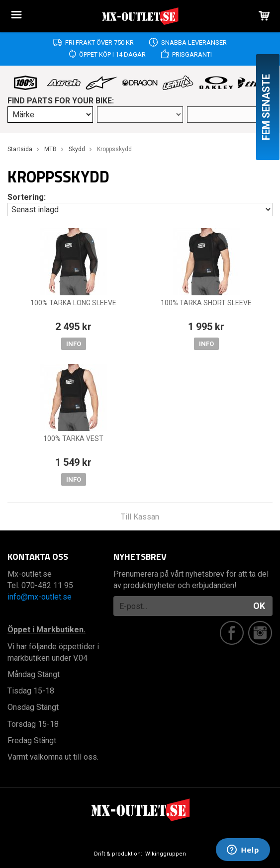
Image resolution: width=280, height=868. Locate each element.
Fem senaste (266, 107)
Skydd (77, 149)
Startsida (20, 149)
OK (259, 606)
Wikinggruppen (166, 854)
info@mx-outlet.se (40, 597)
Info (74, 344)
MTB (50, 149)
